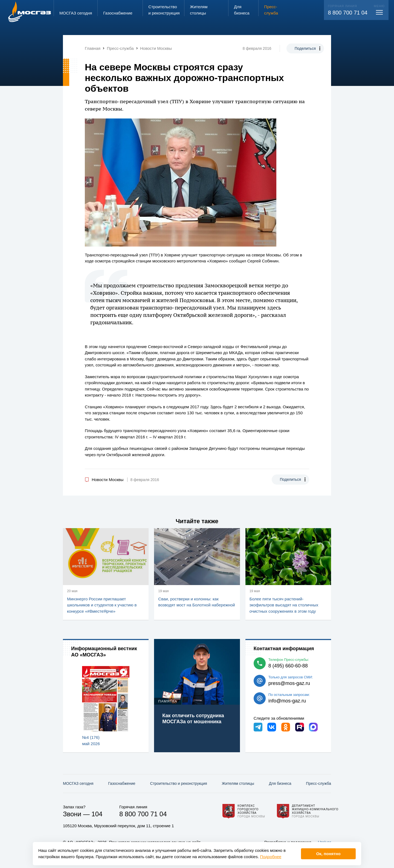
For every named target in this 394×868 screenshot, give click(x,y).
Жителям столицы (238, 783)
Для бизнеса (280, 783)
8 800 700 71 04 (348, 13)
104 (97, 814)
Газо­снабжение (122, 783)
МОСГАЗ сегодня (78, 783)
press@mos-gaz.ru (289, 683)
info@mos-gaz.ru (287, 701)
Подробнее (271, 857)
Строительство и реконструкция (179, 783)
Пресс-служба (318, 783)
